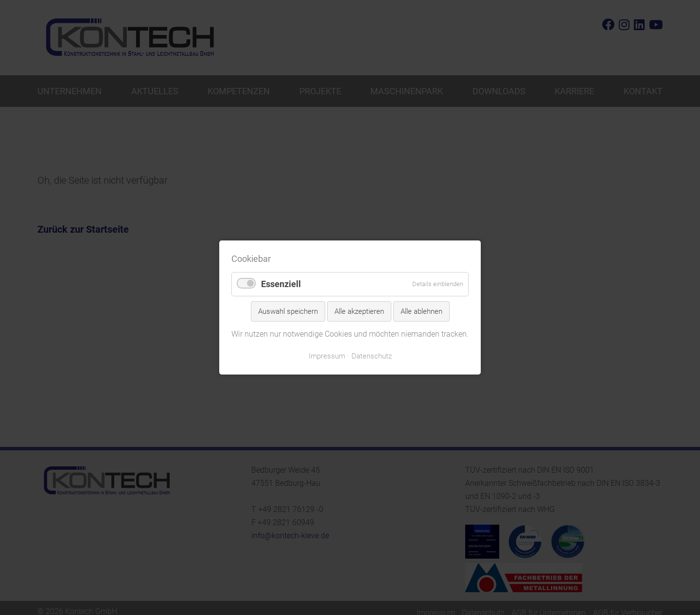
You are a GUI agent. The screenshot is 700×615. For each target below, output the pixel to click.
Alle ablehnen (421, 311)
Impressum (327, 356)
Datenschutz (372, 356)
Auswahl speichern (288, 311)
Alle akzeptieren (359, 311)
